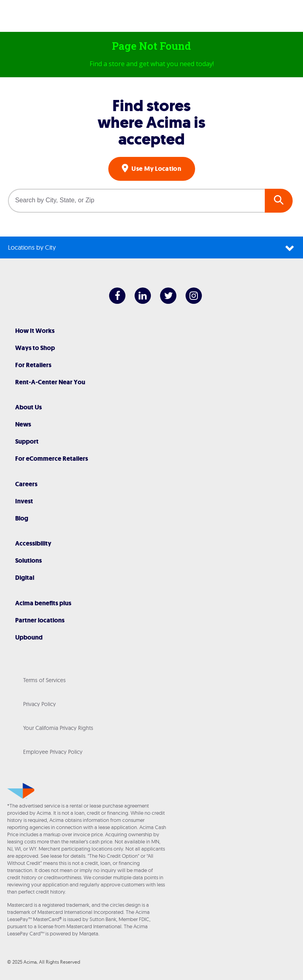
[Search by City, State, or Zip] (136, 201)
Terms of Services (44, 680)
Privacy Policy (39, 704)
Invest (24, 501)
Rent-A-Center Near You (50, 382)
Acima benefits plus (43, 603)
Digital (25, 578)
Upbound (29, 637)
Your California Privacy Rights (58, 728)
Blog (22, 518)
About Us (28, 407)
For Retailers (33, 365)
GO (279, 201)
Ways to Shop (35, 348)
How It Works (35, 331)
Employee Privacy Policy (53, 752)
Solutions (28, 560)
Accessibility (33, 543)
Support (27, 441)
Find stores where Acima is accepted (151, 122)
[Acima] (152, 18)
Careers (26, 484)
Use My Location (156, 169)
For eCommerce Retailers (52, 459)
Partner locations (40, 620)
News (23, 424)
